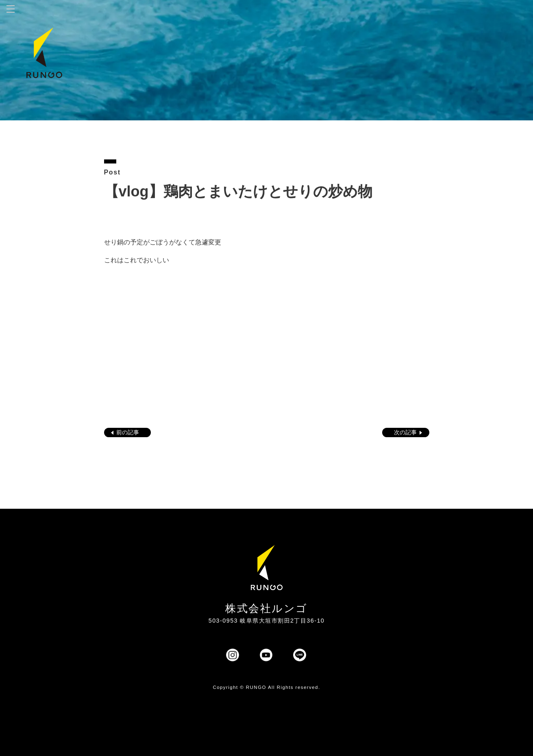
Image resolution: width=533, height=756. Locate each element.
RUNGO (256, 687)
